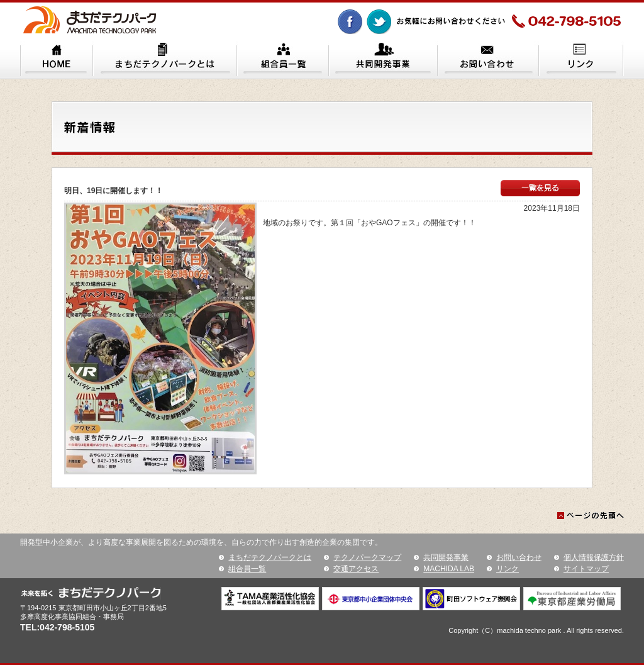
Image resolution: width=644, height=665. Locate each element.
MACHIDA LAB (449, 569)
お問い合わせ (519, 557)
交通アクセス (356, 569)
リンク (508, 569)
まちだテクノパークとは (270, 557)
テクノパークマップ (367, 557)
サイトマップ (586, 569)
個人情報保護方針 (594, 557)
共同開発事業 (446, 557)
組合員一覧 (247, 569)
